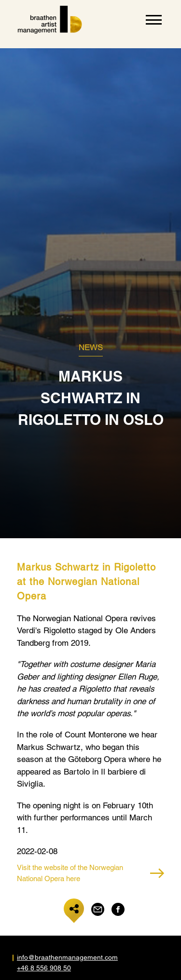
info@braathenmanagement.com (54, 957)
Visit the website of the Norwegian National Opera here (90, 873)
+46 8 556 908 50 (44, 968)
